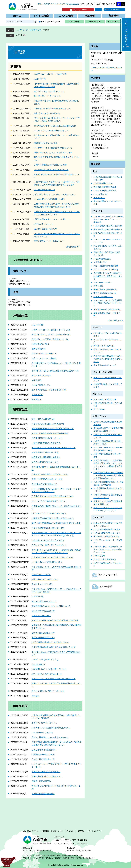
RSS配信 (81, 831)
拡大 (92, 4)
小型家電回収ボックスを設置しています (49, 669)
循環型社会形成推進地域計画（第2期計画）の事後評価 (55, 620)
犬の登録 (36, 696)
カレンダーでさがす (115, 22)
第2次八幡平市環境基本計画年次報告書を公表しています (56, 523)
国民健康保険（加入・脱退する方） (49, 241)
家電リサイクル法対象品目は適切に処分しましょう (54, 448)
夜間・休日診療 (110, 10)
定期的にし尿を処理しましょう (45, 660)
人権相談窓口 (37, 395)
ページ (51, 22)
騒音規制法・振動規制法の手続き (46, 457)
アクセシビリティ (95, 831)
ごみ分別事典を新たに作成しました (47, 674)
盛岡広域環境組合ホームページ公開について (53, 219)
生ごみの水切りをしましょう (44, 601)
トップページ (22, 30)
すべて (44, 22)
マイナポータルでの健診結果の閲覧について (53, 148)
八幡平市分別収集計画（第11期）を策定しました (53, 518)
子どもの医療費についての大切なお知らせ (50, 737)
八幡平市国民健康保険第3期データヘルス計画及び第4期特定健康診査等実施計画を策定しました (108, 476)
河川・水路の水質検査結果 (43, 419)
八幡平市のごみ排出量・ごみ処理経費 (50, 74)
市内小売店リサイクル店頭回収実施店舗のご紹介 (55, 126)
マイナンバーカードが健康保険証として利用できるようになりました (108, 303)
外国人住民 (36, 380)
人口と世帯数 (40, 79)
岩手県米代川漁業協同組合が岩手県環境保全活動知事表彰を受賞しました (108, 359)
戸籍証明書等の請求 (40, 344)
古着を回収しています (41, 575)
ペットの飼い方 (38, 664)
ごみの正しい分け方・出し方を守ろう (48, 540)
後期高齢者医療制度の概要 (43, 755)
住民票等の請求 (38, 349)
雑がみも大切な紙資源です (43, 611)
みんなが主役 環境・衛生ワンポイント (51, 170)
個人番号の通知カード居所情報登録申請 (49, 390)
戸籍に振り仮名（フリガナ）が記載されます (53, 152)
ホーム (17, 16)
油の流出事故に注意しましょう (47, 96)
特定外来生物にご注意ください (45, 579)
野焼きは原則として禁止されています (48, 691)
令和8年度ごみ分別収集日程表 (47, 113)
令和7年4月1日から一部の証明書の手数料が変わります (55, 371)
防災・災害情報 (78, 10)
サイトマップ (60, 4)
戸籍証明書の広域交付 (41, 376)
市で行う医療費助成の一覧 (43, 759)
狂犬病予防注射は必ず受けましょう (49, 91)
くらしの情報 (41, 16)
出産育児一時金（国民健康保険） (46, 772)
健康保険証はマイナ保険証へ (46, 143)
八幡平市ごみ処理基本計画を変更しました (52, 109)
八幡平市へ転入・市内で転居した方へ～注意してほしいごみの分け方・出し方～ (108, 549)
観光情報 (90, 16)
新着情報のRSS (73, 247)
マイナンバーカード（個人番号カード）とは (51, 330)
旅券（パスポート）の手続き (44, 358)
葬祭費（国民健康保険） (42, 781)
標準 (98, 4)
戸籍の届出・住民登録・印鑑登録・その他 (50, 339)
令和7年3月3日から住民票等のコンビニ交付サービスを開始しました (108, 276)
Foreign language (72, 4)
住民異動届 (36, 399)
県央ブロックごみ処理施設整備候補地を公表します (54, 679)
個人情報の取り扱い (31, 831)
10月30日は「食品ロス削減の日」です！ (49, 514)
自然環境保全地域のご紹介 (43, 638)
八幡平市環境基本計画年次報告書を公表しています (54, 647)
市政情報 (114, 16)
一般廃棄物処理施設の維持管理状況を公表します (53, 429)
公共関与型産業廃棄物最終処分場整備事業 (50, 433)
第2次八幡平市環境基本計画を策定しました (50, 642)
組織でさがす (74, 22)
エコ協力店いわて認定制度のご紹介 (49, 199)
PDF (59, 22)
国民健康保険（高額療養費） (44, 750)
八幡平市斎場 (37, 597)
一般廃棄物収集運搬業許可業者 (45, 452)
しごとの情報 (65, 16)
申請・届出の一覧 (116, 320)
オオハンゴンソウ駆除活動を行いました (51, 131)
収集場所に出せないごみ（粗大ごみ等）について (55, 194)
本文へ (40, 4)
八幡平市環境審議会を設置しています (50, 165)
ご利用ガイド (49, 4)
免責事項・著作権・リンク (52, 831)
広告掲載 (70, 831)
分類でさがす (95, 22)
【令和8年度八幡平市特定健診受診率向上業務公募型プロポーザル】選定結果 (108, 219)
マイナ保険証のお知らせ (45, 190)
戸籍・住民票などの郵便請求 (44, 354)
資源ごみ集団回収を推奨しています (47, 479)
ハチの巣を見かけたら (44, 224)
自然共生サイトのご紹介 (42, 584)
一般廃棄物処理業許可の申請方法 (46, 443)
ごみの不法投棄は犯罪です (46, 229)
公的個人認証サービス (41, 385)
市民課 (19, 35)
